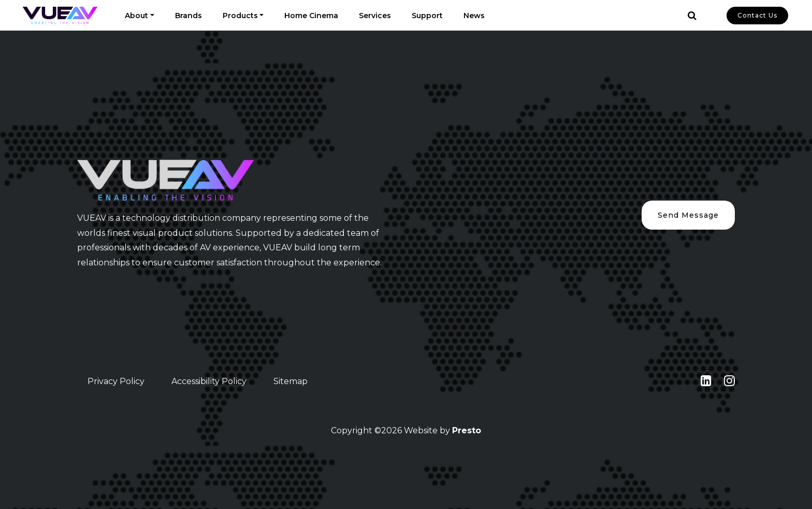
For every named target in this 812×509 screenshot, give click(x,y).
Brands (189, 16)
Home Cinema (311, 16)
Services (375, 16)
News (474, 16)
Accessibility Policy (209, 381)
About (136, 16)
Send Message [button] (688, 215)
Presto (467, 430)
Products (240, 16)
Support (427, 16)
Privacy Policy (116, 381)
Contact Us (757, 15)
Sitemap (291, 381)
